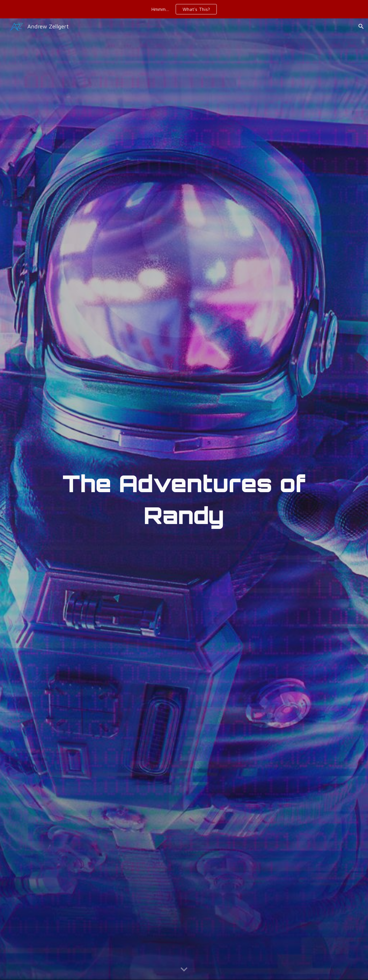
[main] (184, 499)
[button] (361, 26)
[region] (184, 9)
